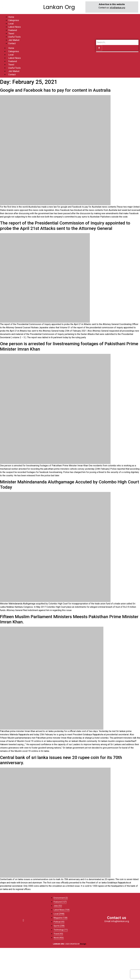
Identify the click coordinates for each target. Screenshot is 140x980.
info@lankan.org (117, 8)
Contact (12, 75)
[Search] (117, 42)
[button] (23, 920)
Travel (11, 65)
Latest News (15, 58)
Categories (14, 51)
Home (11, 48)
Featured (13, 61)
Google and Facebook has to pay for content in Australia (55, 90)
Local (11, 55)
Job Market (14, 71)
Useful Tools (14, 68)
